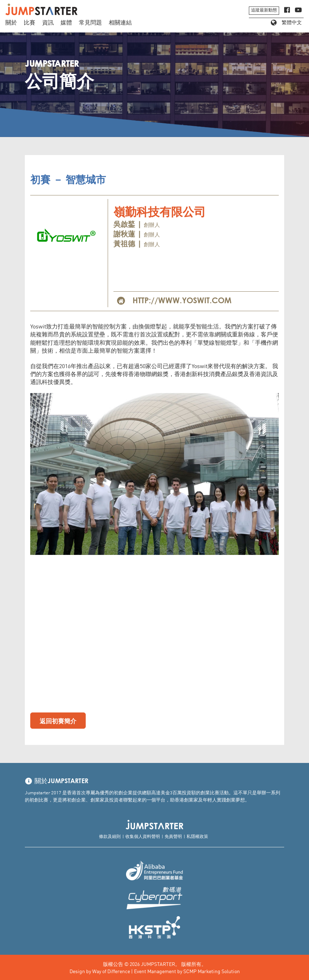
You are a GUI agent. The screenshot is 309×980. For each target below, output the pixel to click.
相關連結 (120, 23)
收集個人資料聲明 (143, 836)
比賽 (30, 23)
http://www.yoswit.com (182, 301)
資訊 (48, 23)
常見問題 (90, 23)
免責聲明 (173, 836)
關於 (11, 23)
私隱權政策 (197, 836)
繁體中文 (286, 23)
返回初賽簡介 (58, 720)
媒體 (66, 23)
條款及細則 (110, 836)
